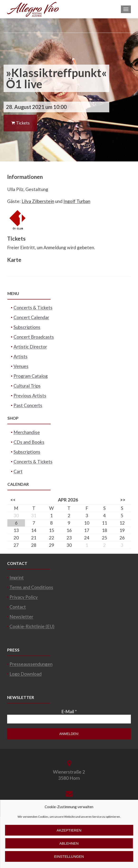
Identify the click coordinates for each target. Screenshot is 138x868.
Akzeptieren (69, 830)
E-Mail (69, 711)
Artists (21, 356)
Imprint (17, 577)
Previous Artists (30, 395)
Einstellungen (69, 856)
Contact (18, 607)
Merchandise (27, 432)
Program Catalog (31, 376)
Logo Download (26, 674)
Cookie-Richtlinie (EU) (32, 626)
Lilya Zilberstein (38, 201)
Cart (18, 471)
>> (123, 500)
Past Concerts (28, 405)
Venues (21, 366)
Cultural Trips (27, 386)
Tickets (20, 123)
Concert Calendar (31, 317)
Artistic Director (30, 347)
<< (13, 500)
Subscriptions (27, 327)
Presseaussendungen (31, 664)
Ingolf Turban (77, 201)
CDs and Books (29, 442)
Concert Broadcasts (34, 337)
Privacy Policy (24, 597)
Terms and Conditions (31, 587)
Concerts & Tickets (33, 307)
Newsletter (21, 617)
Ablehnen (69, 843)
